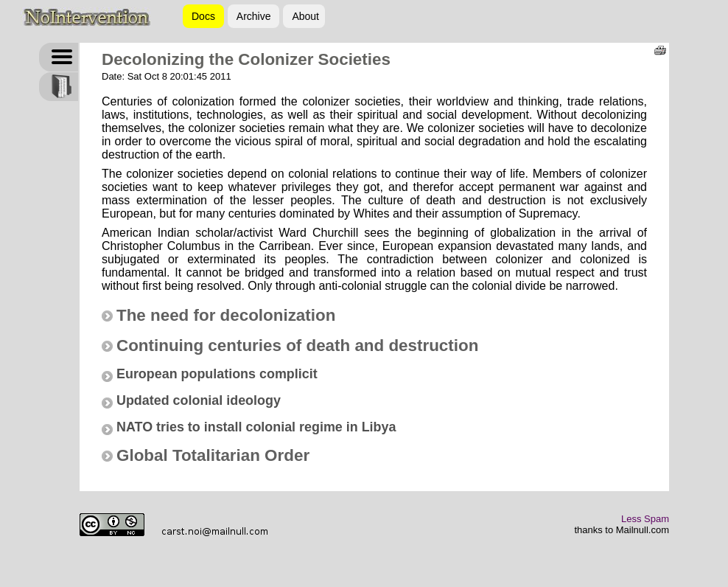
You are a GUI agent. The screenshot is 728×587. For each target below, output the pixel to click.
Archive (254, 16)
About (305, 16)
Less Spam (645, 519)
